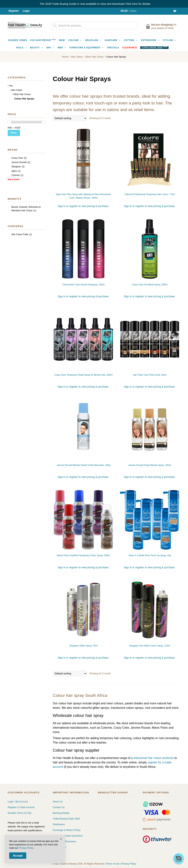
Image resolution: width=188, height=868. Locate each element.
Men (62, 48)
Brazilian (93, 40)
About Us (58, 802)
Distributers (59, 824)
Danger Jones (18, 40)
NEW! (62, 40)
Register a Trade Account (21, 807)
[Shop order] (70, 118)
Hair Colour (77, 57)
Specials (113, 48)
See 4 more (14, 179)
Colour (75, 40)
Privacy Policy (129, 864)
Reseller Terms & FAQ (19, 813)
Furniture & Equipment (87, 48)
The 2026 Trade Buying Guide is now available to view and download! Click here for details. (95, 4)
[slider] (9, 122)
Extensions (150, 40)
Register (14, 11)
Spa (50, 48)
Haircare (113, 40)
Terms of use (113, 864)
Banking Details (61, 813)
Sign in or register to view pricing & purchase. (83, 206)
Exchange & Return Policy (67, 830)
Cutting (131, 40)
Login (26, 11)
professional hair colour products (152, 758)
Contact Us (59, 807)
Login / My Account (18, 802)
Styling (170, 40)
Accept (18, 856)
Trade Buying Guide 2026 (66, 819)
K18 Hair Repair (43, 40)
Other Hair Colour (94, 57)
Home (65, 57)
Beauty (37, 48)
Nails (22, 48)
